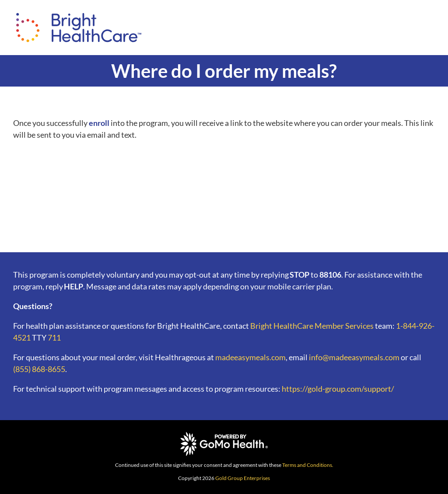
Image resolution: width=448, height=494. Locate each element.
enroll (99, 123)
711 (54, 337)
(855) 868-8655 (39, 369)
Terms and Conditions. (308, 465)
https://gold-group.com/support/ (338, 389)
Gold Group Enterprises (243, 478)
